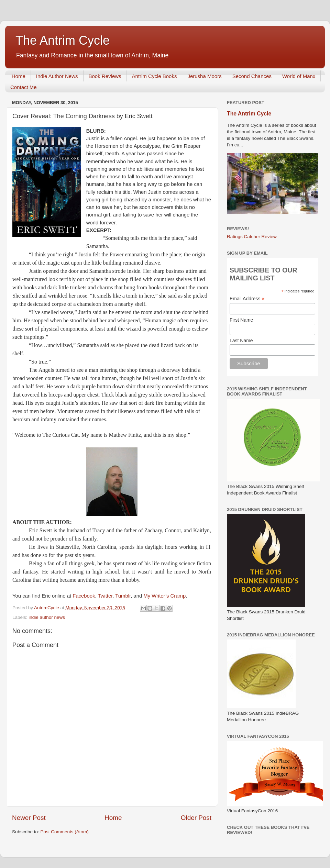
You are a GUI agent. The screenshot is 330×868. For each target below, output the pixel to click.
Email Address (247, 299)
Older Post (196, 818)
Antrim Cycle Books (155, 76)
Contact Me (24, 87)
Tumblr (123, 596)
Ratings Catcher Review (252, 237)
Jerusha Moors (204, 76)
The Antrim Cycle (63, 40)
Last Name (241, 341)
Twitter (105, 596)
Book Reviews (105, 76)
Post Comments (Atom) (65, 832)
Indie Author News (57, 76)
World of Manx (299, 76)
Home (19, 76)
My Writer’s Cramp (164, 596)
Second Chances (252, 76)
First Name (241, 320)
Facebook (84, 596)
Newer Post (29, 818)
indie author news (47, 617)
